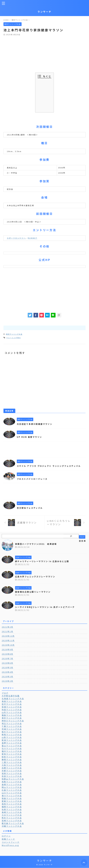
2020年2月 (7, 684)
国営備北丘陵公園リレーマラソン (34, 595)
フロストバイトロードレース (33, 482)
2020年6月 (7, 666)
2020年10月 (8, 648)
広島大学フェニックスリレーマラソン (36, 580)
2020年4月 (7, 675)
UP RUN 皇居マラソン (30, 437)
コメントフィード (11, 845)
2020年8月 (7, 657)
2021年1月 (7, 635)
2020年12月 (8, 639)
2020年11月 (8, 644)
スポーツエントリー (16, 238)
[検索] (71, 539)
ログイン (6, 839)
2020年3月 (7, 680)
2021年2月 (7, 630)
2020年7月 (7, 662)
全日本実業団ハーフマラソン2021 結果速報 (51, 546)
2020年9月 (7, 653)
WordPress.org (10, 848)
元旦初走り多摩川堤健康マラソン (36, 424)
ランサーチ (44, 12)
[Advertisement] (44, 53)
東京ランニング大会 (14, 334)
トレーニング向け (14, 338)
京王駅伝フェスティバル (31, 511)
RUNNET (33, 238)
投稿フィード (8, 842)
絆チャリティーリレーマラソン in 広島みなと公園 (44, 564)
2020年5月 (7, 671)
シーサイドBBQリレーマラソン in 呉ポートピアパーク (47, 610)
